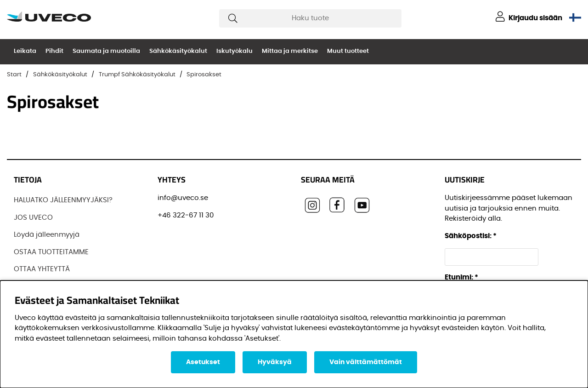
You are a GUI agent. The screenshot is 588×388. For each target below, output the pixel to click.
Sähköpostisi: (471, 236)
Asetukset (203, 362)
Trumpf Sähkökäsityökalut (137, 75)
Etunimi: (461, 277)
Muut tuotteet (348, 51)
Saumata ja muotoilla (106, 51)
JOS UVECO (33, 218)
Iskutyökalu (235, 51)
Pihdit (54, 51)
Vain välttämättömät (366, 362)
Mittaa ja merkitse (290, 51)
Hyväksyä (275, 362)
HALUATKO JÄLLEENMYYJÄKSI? (63, 200)
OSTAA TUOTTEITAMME (51, 252)
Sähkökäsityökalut (178, 51)
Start (14, 75)
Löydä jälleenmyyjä (47, 235)
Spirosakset (204, 75)
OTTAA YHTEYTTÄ (42, 269)
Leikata (25, 51)
